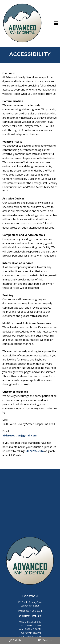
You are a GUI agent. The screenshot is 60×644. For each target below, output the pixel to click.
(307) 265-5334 (34, 451)
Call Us (15, 640)
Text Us (45, 640)
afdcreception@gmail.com (20, 435)
